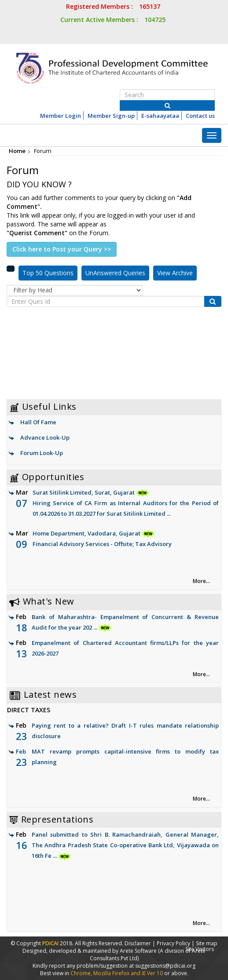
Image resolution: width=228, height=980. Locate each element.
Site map (207, 943)
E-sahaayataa (160, 116)
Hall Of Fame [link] (38, 422)
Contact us (200, 116)
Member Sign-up (111, 116)
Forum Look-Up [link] (42, 453)
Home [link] (17, 151)
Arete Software (139, 951)
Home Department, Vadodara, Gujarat (117, 539)
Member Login (61, 116)
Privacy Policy (173, 943)
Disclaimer (138, 943)
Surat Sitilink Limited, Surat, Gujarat (117, 504)
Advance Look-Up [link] (45, 437)
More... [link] (201, 581)
